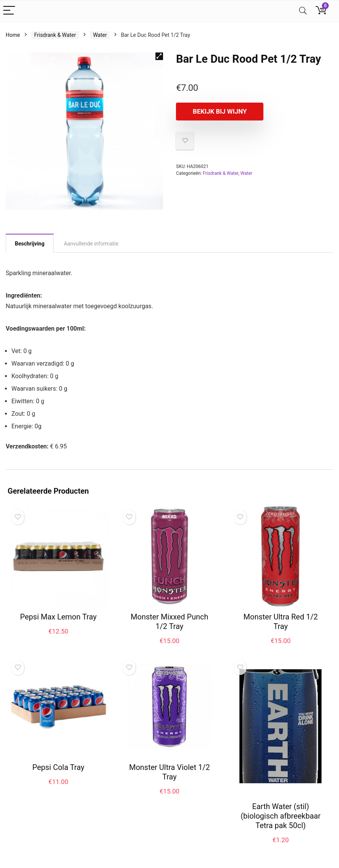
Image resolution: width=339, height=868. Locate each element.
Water (100, 35)
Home (13, 35)
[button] (159, 56)
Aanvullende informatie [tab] (91, 244)
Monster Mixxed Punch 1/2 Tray (169, 622)
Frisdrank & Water (55, 35)
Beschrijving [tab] (30, 244)
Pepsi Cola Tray (58, 767)
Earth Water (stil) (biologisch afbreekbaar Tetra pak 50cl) (280, 816)
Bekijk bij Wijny (220, 111)
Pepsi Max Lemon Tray (58, 617)
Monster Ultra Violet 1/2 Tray (169, 772)
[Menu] (9, 11)
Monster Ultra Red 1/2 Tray (281, 622)
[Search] (303, 11)
